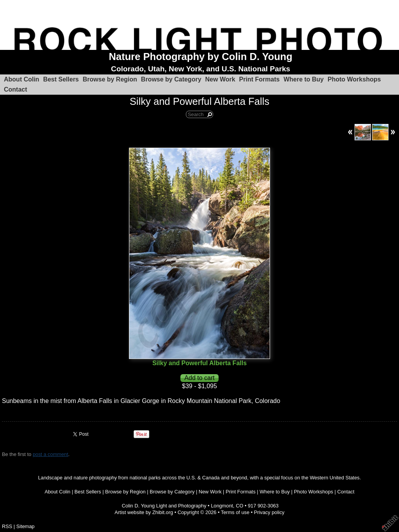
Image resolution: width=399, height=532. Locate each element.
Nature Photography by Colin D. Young (200, 57)
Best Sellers (61, 79)
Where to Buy (304, 79)
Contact (16, 89)
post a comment (50, 454)
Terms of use (235, 512)
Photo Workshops (354, 79)
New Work (220, 79)
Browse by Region (110, 79)
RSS (7, 526)
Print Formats (260, 79)
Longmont (222, 506)
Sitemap (26, 526)
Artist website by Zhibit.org (144, 512)
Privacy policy (269, 512)
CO (239, 506)
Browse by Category (171, 79)
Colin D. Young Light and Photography (164, 506)
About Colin (22, 79)
